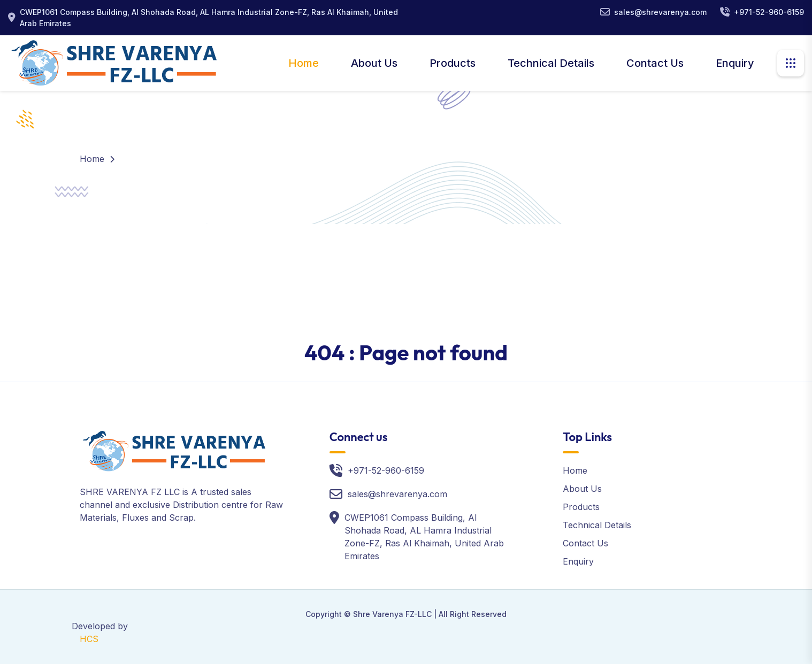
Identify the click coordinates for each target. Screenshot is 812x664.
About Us (374, 63)
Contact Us (655, 63)
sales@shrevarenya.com (660, 12)
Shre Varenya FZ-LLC (392, 614)
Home (304, 63)
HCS (89, 639)
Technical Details (551, 63)
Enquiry (735, 63)
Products (453, 63)
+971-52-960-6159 (769, 12)
